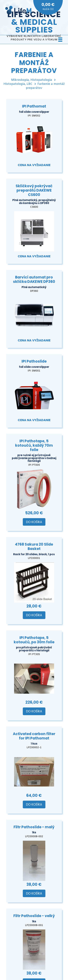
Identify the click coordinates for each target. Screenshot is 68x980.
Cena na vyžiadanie (34, 165)
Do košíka (34, 522)
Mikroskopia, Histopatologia (32, 80)
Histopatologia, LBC (18, 84)
